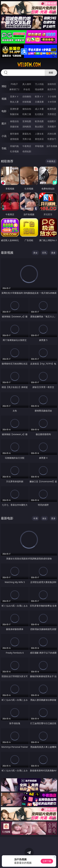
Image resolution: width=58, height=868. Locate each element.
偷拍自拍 (27, 109)
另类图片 (52, 127)
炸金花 (27, 89)
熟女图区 (39, 127)
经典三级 (27, 114)
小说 (4, 136)
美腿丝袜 (14, 127)
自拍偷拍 (27, 96)
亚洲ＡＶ (14, 96)
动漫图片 (52, 121)
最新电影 (7, 518)
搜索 (51, 73)
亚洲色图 (27, 121)
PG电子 (14, 84)
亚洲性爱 (14, 109)
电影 (4, 111)
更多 (53, 253)
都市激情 (14, 134)
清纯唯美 (27, 127)
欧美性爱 (52, 109)
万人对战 (39, 84)
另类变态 (52, 114)
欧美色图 (39, 121)
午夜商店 (27, 146)
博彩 (4, 86)
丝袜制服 (27, 102)
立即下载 (47, 861)
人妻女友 (39, 134)
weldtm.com (29, 65)
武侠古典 (52, 134)
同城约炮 (14, 146)
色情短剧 (27, 151)
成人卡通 (39, 109)
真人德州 (27, 84)
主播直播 (39, 102)
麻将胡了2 (14, 89)
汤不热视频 (52, 146)
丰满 (35, 518)
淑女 (44, 518)
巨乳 (44, 253)
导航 (4, 148)
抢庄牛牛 (52, 89)
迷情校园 (14, 139)
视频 (4, 99)
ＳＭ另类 (52, 102)
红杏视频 (14, 151)
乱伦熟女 (39, 114)
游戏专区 (52, 84)
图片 (4, 124)
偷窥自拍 (14, 121)
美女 (35, 253)
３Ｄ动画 (52, 96)
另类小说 (27, 139)
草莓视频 (39, 146)
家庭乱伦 (27, 134)
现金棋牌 (39, 89)
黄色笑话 (39, 139)
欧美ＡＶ (39, 96)
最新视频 (7, 253)
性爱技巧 (52, 139)
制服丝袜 (14, 114)
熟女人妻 (14, 102)
